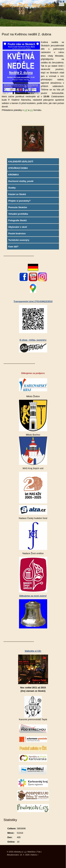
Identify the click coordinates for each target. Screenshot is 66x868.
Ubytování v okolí (18, 227)
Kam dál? (13, 247)
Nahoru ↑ (35, 855)
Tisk (39, 852)
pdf (26, 110)
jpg (31, 110)
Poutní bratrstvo (17, 233)
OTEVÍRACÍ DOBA (18, 168)
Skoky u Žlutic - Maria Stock (28, 5)
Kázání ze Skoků (17, 194)
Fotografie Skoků (18, 220)
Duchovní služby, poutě (21, 181)
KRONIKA (14, 175)
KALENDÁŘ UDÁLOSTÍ (21, 162)
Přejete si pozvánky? (19, 201)
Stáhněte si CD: (33, 651)
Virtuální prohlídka (18, 214)
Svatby (12, 188)
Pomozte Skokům (18, 207)
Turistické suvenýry (19, 240)
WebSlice (32, 852)
